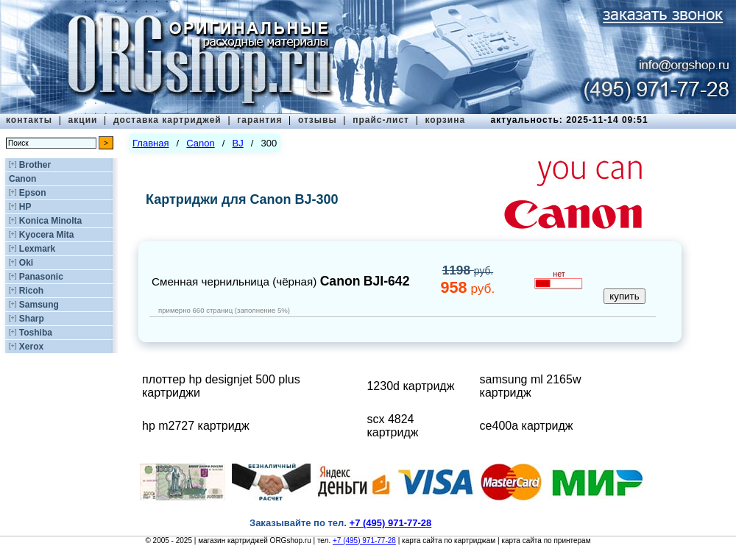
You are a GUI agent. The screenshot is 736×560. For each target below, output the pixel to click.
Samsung (39, 305)
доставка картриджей (167, 120)
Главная (151, 143)
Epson (33, 193)
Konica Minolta (50, 221)
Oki (26, 263)
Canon (22, 179)
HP (25, 207)
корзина (445, 120)
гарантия (259, 120)
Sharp (32, 319)
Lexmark (37, 249)
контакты (29, 120)
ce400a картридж (527, 426)
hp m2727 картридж (196, 426)
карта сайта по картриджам (449, 540)
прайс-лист (381, 120)
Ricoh (31, 291)
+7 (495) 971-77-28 (364, 540)
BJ (238, 143)
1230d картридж (410, 386)
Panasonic (41, 277)
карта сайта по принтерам (546, 540)
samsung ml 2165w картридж (531, 386)
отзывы (318, 120)
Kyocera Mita (47, 235)
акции (83, 120)
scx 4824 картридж (392, 426)
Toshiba (36, 333)
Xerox (31, 347)
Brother (35, 165)
